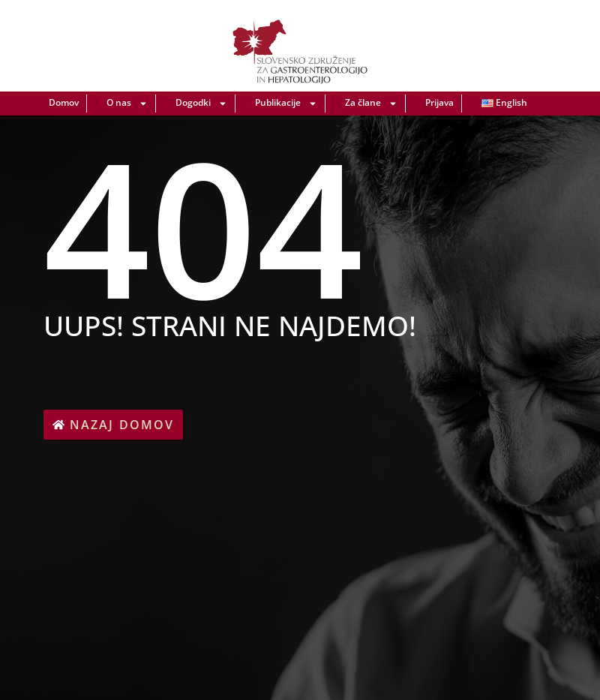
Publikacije (286, 104)
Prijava (439, 102)
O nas (127, 104)
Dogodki (201, 104)
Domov (64, 102)
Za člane (371, 104)
